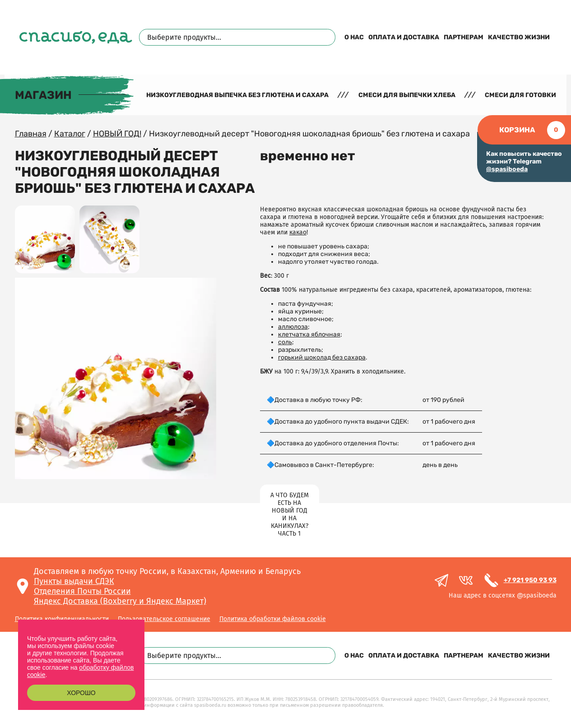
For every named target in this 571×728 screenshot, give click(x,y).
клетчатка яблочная (309, 334)
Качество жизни (519, 37)
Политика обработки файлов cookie (273, 619)
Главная (31, 134)
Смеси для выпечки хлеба (407, 95)
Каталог (70, 134)
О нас (354, 37)
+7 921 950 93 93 (530, 580)
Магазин (43, 95)
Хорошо (81, 693)
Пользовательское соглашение (164, 619)
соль (285, 342)
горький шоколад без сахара (322, 357)
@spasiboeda (507, 169)
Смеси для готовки (520, 95)
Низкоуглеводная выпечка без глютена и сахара (237, 95)
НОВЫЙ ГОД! (117, 134)
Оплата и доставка (404, 37)
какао (298, 232)
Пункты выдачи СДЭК (74, 581)
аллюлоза (293, 327)
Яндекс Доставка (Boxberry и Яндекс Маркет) (120, 601)
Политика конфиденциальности (62, 619)
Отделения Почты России (82, 591)
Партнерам (464, 37)
